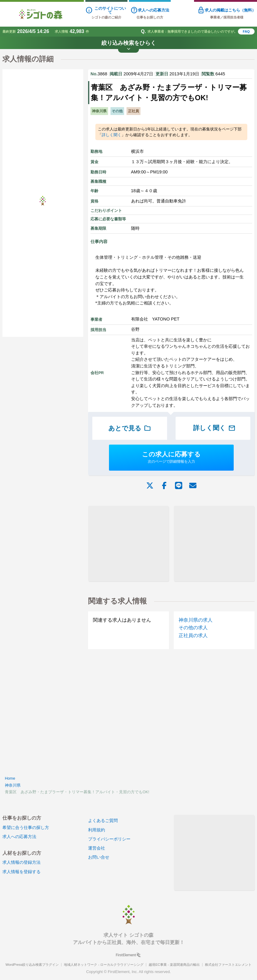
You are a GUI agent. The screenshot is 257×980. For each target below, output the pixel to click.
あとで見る (130, 428)
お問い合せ (99, 857)
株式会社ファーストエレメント (228, 965)
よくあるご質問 (103, 821)
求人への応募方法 (19, 837)
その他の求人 (193, 628)
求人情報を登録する (21, 872)
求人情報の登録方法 (21, 862)
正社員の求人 (193, 635)
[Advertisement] (128, 544)
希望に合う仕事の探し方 (26, 827)
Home (10, 778)
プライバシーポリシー (109, 839)
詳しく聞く (112, 135)
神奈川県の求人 (196, 620)
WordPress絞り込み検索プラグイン (32, 965)
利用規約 (97, 830)
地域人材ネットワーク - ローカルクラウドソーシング (104, 965)
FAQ (246, 31)
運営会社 (97, 848)
